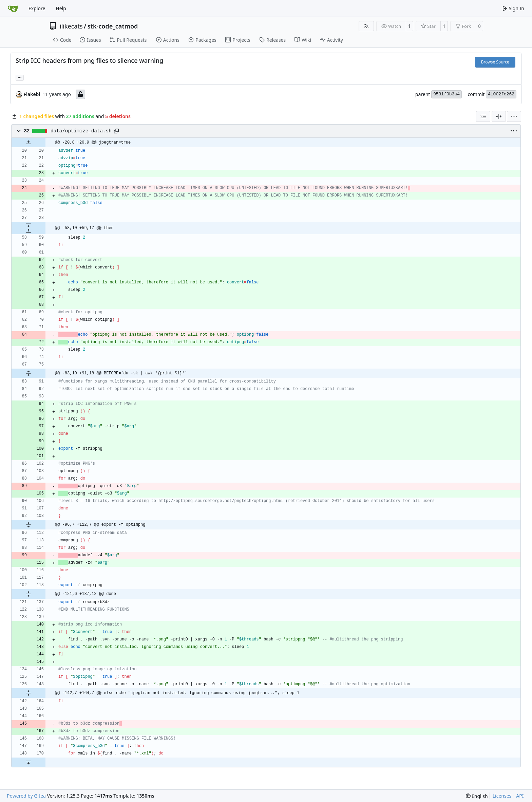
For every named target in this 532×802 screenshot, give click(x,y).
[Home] (13, 8)
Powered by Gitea (26, 796)
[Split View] (499, 116)
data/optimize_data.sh (81, 131)
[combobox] (483, 116)
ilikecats (71, 26)
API (520, 796)
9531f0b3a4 (446, 94)
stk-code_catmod (113, 26)
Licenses (502, 796)
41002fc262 (501, 94)
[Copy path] (116, 131)
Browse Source (495, 62)
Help (61, 8)
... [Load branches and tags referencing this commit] (20, 77)
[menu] (514, 116)
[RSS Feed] (366, 26)
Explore (37, 8)
